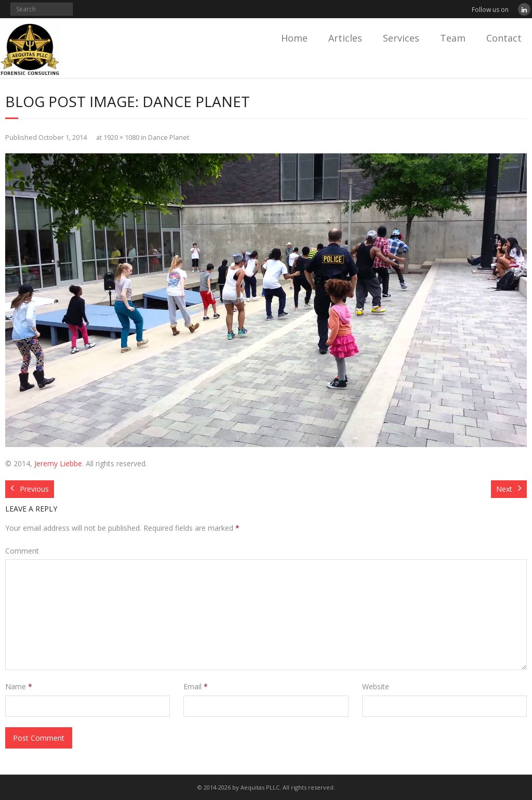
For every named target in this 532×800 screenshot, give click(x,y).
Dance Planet (169, 137)
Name (19, 686)
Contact (504, 38)
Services (401, 38)
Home (294, 38)
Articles (345, 38)
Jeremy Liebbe (58, 463)
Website (376, 686)
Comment (22, 551)
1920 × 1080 (121, 137)
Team (453, 38)
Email (196, 686)
